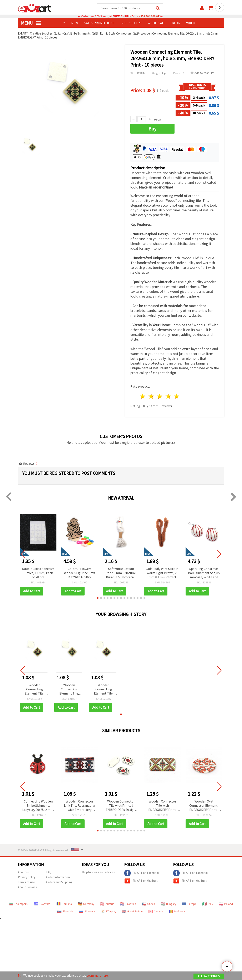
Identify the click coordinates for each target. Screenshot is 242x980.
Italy (208, 904)
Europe (189, 904)
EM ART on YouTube (141, 881)
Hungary (169, 904)
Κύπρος (108, 912)
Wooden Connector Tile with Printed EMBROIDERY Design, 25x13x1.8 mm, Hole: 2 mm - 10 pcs (121, 806)
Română (64, 904)
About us (24, 872)
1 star (143, 396)
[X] (20, 976)
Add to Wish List (202, 73)
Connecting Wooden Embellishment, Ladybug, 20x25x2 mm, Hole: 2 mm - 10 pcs (38, 806)
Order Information (58, 877)
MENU (31, 23)
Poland (226, 904)
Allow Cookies (209, 976)
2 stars (152, 396)
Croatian (128, 904)
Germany (86, 904)
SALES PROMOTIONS (99, 23)
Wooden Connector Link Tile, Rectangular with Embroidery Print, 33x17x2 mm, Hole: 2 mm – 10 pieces (80, 806)
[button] (98, 598)
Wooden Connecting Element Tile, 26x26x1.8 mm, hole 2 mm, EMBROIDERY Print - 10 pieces (35, 690)
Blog (176, 23)
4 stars (168, 396)
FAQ (49, 872)
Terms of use (26, 882)
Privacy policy (27, 877)
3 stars (160, 396)
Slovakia (65, 912)
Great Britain (132, 912)
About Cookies (27, 887)
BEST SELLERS (131, 23)
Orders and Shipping (59, 882)
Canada (156, 912)
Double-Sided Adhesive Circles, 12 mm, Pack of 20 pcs (38, 573)
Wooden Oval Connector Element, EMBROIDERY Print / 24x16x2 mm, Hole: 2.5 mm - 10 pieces (204, 806)
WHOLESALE (157, 23)
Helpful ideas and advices (98, 872)
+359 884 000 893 (150, 17)
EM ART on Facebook (142, 873)
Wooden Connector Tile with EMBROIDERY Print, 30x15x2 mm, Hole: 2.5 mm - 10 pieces (162, 806)
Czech (148, 904)
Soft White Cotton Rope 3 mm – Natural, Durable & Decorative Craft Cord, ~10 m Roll (121, 573)
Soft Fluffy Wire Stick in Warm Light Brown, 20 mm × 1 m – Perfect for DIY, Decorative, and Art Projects (162, 573)
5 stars (177, 396)
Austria (107, 904)
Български (19, 904)
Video (191, 23)
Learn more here (97, 976)
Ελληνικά (42, 904)
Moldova (177, 912)
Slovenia (87, 912)
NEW (75, 23)
